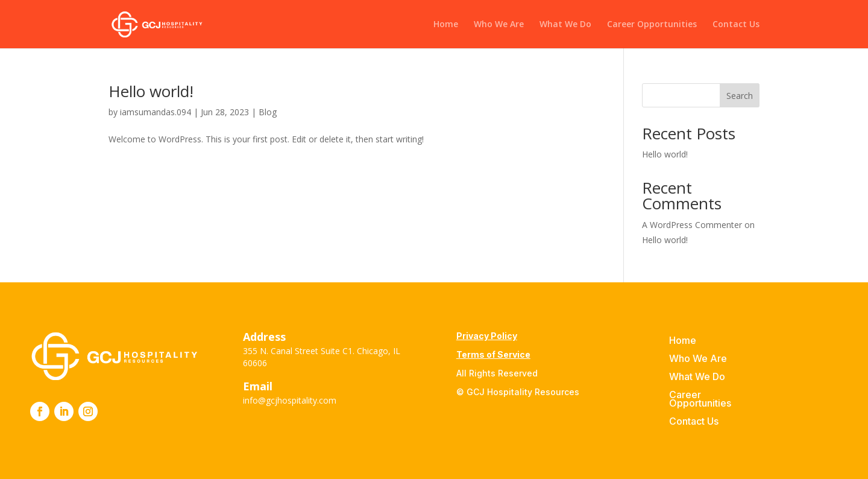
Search (740, 96)
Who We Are (499, 25)
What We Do (565, 25)
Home (446, 25)
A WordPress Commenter (692, 225)
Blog (268, 112)
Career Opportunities (652, 25)
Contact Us (736, 25)
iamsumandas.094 (156, 112)
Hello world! (151, 91)
